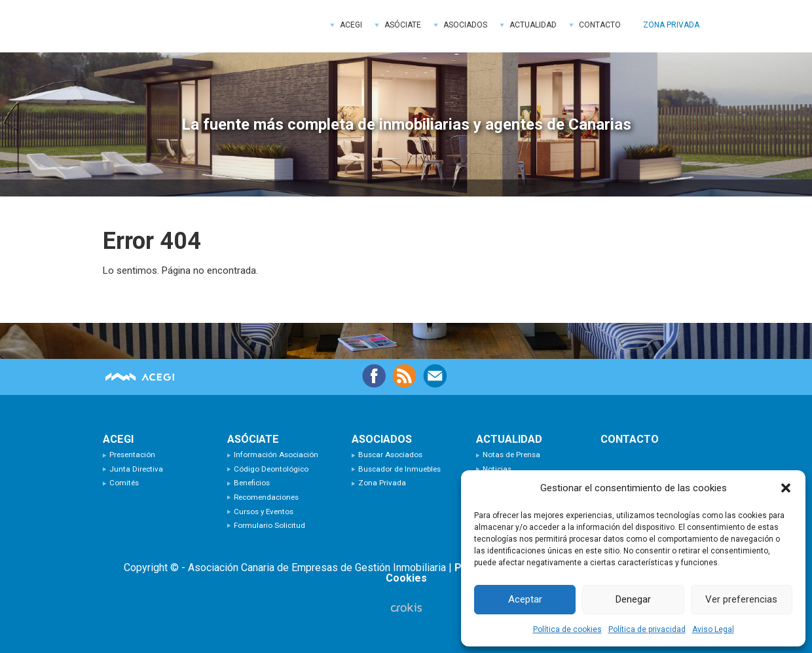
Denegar (633, 599)
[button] (786, 488)
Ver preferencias (741, 599)
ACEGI (201, 26)
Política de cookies (567, 629)
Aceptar (525, 599)
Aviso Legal (713, 629)
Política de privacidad (647, 629)
